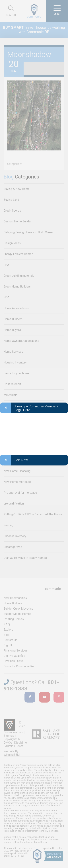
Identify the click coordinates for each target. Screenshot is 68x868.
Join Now (14, 460)
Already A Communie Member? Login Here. (29, 408)
